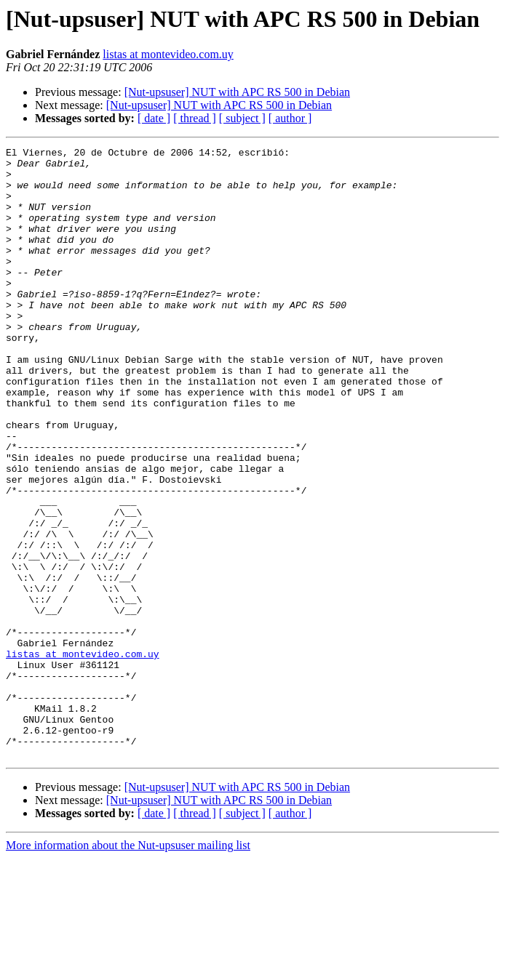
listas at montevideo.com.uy (168, 54)
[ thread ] (195, 118)
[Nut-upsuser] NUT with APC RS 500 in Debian (237, 92)
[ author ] (290, 118)
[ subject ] (242, 118)
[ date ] (154, 118)
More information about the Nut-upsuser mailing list (128, 967)
